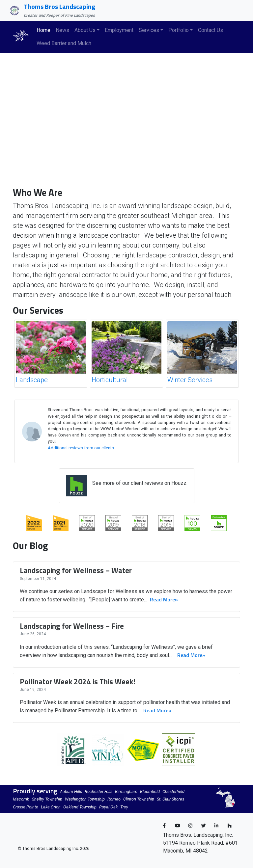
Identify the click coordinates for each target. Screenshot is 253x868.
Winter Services (190, 380)
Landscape (32, 380)
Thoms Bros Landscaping (59, 7)
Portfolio (179, 30)
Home (43, 30)
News (62, 30)
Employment (119, 30)
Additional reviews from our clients (81, 448)
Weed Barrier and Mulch (64, 43)
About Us (85, 30)
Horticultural (110, 380)
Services (149, 30)
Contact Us (211, 30)
